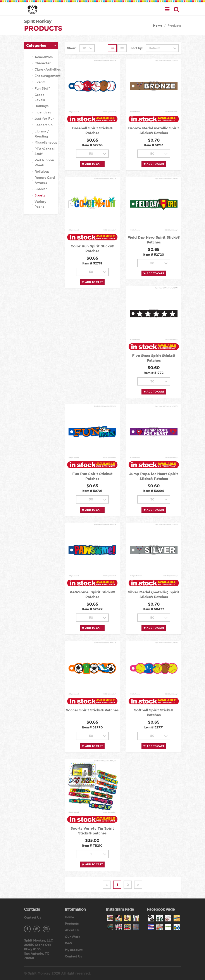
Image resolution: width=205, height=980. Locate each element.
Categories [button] (36, 45)
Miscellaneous (46, 142)
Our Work (72, 937)
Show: (72, 48)
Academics (44, 57)
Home (158, 26)
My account (74, 950)
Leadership (44, 125)
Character (43, 63)
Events (40, 82)
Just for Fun (44, 119)
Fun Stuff (42, 88)
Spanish (41, 189)
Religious (42, 171)
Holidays (42, 106)
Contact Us (33, 917)
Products (72, 924)
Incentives (43, 112)
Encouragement (47, 76)
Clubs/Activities (48, 69)
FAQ (68, 943)
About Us (72, 930)
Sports (40, 195)
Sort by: (137, 48)
